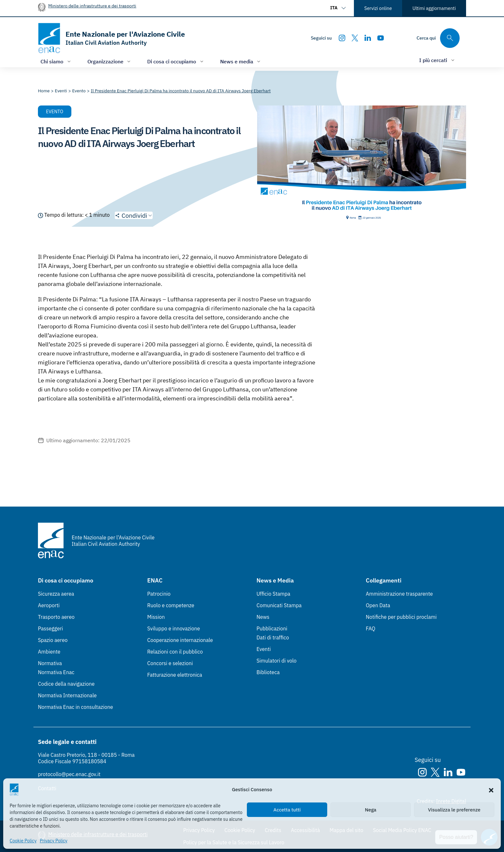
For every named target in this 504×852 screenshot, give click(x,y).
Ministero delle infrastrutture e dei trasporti (92, 6)
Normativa (50, 663)
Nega (370, 810)
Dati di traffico (273, 637)
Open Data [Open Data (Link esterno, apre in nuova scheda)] (378, 605)
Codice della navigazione (66, 684)
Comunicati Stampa (279, 605)
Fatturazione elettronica (175, 675)
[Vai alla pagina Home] (44, 91)
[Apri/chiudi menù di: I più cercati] (437, 60)
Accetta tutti (287, 810)
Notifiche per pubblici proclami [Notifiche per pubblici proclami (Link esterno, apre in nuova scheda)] (401, 617)
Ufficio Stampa (273, 594)
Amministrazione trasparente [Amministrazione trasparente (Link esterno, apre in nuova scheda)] (399, 594)
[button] (491, 790)
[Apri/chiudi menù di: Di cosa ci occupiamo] (176, 61)
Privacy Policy (54, 841)
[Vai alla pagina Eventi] (61, 91)
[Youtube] (381, 38)
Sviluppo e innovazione (174, 628)
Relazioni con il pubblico (175, 652)
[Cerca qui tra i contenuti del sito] (438, 38)
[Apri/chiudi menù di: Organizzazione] (110, 61)
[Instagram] (342, 38)
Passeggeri (50, 628)
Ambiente (49, 652)
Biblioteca (268, 672)
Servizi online (378, 8)
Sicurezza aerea (56, 594)
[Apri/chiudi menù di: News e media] (241, 61)
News (263, 617)
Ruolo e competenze (171, 605)
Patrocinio (159, 594)
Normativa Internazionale (67, 695)
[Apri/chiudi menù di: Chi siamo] (56, 61)
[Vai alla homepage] (111, 38)
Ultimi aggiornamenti (434, 8)
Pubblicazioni (272, 628)
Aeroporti (49, 605)
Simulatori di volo (276, 661)
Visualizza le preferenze (454, 810)
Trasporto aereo (56, 617)
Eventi (264, 649)
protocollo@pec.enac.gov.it (69, 774)
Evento (55, 111)
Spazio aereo (53, 640)
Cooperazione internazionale (180, 640)
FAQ (371, 628)
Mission (156, 617)
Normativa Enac (56, 672)
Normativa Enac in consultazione (76, 707)
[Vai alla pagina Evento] (79, 91)
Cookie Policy (23, 841)
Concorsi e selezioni (170, 663)
